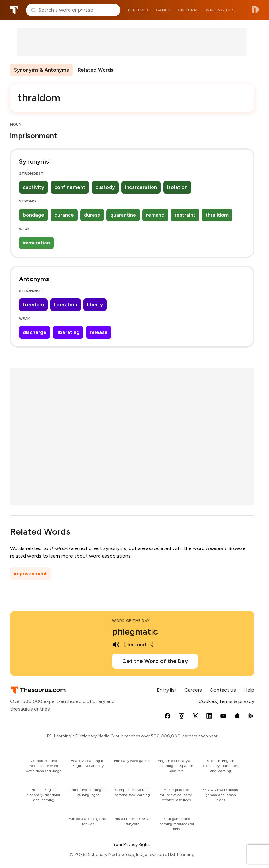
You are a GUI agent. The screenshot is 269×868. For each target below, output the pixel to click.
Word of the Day (131, 621)
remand (155, 215)
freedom (33, 305)
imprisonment (30, 574)
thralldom (217, 215)
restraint (185, 215)
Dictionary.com (255, 10)
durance (64, 215)
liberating (68, 332)
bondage (33, 215)
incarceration (141, 187)
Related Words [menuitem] (96, 70)
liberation (66, 305)
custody (105, 187)
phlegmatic (135, 631)
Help (249, 690)
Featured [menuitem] (138, 10)
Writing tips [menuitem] (220, 10)
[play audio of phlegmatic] (116, 645)
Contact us (223, 690)
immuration (36, 243)
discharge (35, 332)
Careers (193, 690)
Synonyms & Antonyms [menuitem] (41, 70)
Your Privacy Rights (132, 845)
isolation (177, 187)
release (99, 332)
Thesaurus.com (14, 10)
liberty (95, 305)
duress (92, 215)
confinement (70, 187)
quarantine (123, 215)
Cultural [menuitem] (188, 10)
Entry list (167, 690)
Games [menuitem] (163, 10)
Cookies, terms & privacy (226, 701)
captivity (33, 187)
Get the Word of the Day (155, 661)
